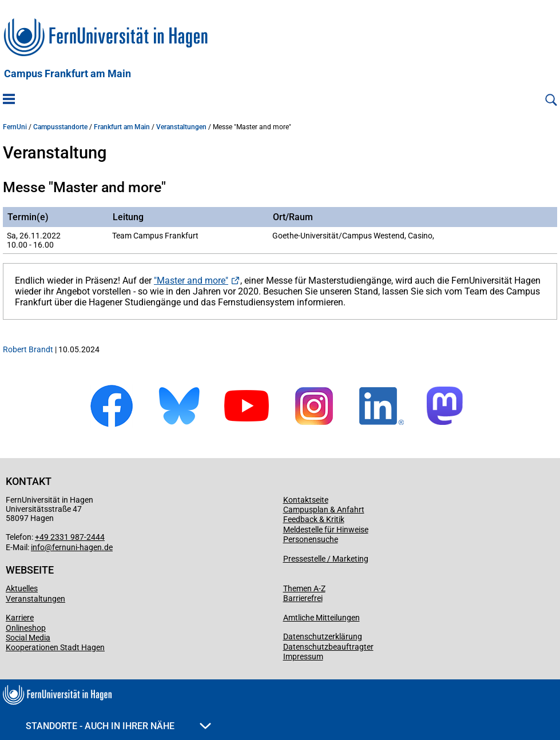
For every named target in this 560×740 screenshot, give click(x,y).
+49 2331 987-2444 (70, 537)
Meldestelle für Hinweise (326, 530)
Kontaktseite (306, 500)
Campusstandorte (60, 127)
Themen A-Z (304, 588)
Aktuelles (22, 588)
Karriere (20, 618)
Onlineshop (26, 628)
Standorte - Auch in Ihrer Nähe (118, 726)
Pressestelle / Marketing (326, 559)
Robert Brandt (28, 349)
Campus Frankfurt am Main (67, 74)
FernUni (15, 127)
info (38, 547)
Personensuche (311, 539)
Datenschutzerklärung (323, 636)
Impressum (303, 657)
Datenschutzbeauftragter (328, 647)
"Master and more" (191, 281)
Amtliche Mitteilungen (321, 618)
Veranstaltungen (181, 127)
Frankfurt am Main (122, 127)
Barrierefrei (303, 598)
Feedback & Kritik (314, 519)
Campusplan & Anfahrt (324, 510)
